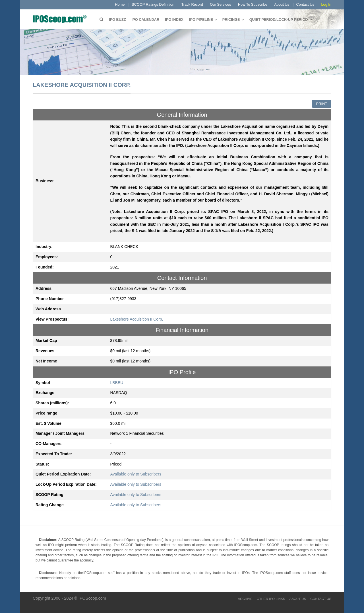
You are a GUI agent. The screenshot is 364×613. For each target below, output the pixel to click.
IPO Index (174, 20)
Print (321, 104)
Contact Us (305, 4)
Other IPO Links (271, 599)
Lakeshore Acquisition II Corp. (137, 319)
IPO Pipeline (201, 20)
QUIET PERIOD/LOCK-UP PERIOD (279, 20)
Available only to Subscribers (136, 474)
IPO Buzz (117, 20)
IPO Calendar (145, 20)
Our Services (220, 4)
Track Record (192, 4)
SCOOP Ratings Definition (153, 4)
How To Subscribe (253, 4)
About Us (282, 4)
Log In (326, 4)
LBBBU (117, 383)
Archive (245, 599)
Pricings (231, 20)
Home (120, 4)
